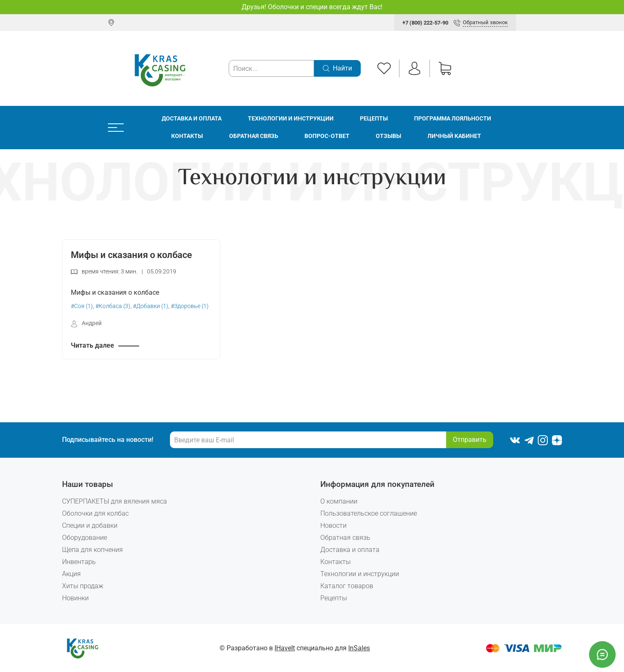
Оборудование (85, 538)
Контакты (187, 136)
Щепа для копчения (92, 550)
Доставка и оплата (192, 119)
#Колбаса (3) (113, 306)
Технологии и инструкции (291, 119)
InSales (359, 648)
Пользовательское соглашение (369, 513)
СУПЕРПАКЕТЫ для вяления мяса (115, 501)
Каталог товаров (347, 586)
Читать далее (92, 345)
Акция (71, 574)
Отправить (470, 440)
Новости (333, 525)
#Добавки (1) (151, 306)
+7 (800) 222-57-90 (425, 23)
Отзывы (388, 136)
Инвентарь (79, 562)
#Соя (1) (82, 306)
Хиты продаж (83, 586)
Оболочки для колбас (95, 513)
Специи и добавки (90, 525)
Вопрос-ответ (327, 136)
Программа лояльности (453, 119)
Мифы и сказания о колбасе (131, 255)
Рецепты (374, 119)
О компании (339, 501)
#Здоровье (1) (190, 306)
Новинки (75, 598)
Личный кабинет (454, 136)
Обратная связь (254, 136)
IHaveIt (285, 648)
